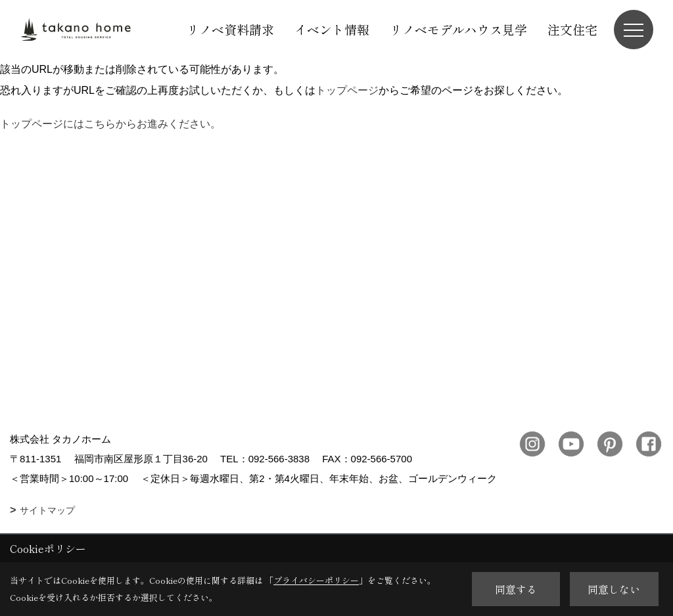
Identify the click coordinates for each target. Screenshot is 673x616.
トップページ (347, 90)
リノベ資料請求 (230, 29)
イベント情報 (332, 29)
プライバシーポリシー (316, 580)
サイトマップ (47, 510)
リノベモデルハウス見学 (458, 29)
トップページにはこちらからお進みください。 (110, 124)
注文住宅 (572, 29)
